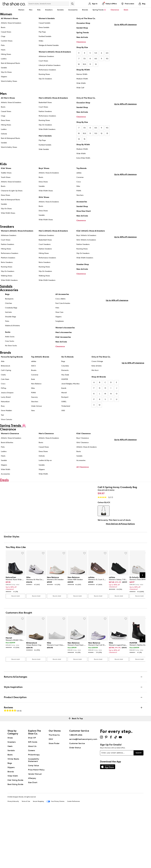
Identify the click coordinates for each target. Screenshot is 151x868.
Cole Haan (5, 382)
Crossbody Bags (11, 308)
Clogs (3, 36)
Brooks (34, 373)
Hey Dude (65, 378)
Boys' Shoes (44, 168)
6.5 (107, 53)
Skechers (80, 195)
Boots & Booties (7, 446)
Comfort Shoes (7, 41)
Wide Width (81, 83)
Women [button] (21, 10)
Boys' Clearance (83, 441)
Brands (11, 829)
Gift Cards (33, 799)
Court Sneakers (45, 244)
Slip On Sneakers (83, 253)
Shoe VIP (32, 795)
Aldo (3, 364)
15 (85, 139)
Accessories (82, 202)
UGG (63, 414)
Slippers (4, 77)
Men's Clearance (46, 437)
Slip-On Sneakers (45, 79)
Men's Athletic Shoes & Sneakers (53, 98)
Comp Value (33, 823)
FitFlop (4, 391)
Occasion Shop (83, 23)
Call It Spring (6, 373)
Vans (33, 414)
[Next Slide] (143, 632)
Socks (8, 332)
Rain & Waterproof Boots (10, 63)
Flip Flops (42, 32)
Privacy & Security (13, 859)
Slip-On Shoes (6, 72)
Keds (33, 382)
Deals (126, 10)
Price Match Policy (36, 827)
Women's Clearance (10, 437)
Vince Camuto (6, 423)
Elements (65, 373)
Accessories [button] (73, 10)
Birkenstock (6, 369)
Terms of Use (26, 859)
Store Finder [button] (54, 801)
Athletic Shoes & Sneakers (11, 23)
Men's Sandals (45, 136)
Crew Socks (10, 341)
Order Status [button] (75, 805)
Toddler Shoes (6, 173)
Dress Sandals (44, 27)
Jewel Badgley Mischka (70, 387)
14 (79, 139)
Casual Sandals (44, 23)
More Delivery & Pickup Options (120, 536)
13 (107, 133)
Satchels (8, 312)
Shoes (10, 795)
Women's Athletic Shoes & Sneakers (55, 52)
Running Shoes (44, 74)
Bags (7, 294)
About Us (32, 804)
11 (90, 64)
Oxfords (4, 134)
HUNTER (65, 382)
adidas (79, 173)
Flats (3, 45)
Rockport (65, 400)
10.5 (84, 64)
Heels (3, 50)
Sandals (60, 10)
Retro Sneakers (7, 262)
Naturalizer (5, 405)
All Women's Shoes (9, 18)
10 (79, 64)
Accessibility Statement (34, 817)
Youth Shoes (6, 177)
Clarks (3, 378)
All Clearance (83, 470)
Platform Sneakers (8, 258)
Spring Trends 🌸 (99, 10)
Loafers (4, 59)
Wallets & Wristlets (12, 326)
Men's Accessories (64, 333)
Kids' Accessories (63, 337)
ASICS (33, 369)
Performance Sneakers (47, 70)
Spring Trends (83, 33)
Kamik (64, 391)
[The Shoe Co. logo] (14, 4)
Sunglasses (60, 321)
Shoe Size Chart (84, 211)
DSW (51, 797)
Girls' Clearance (83, 446)
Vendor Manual (35, 831)
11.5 (96, 133)
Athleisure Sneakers (46, 56)
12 (96, 64)
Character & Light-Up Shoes (12, 191)
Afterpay (32, 836)
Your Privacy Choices (55, 859)
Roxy (3, 409)
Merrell (64, 396)
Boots (3, 27)
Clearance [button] (115, 10)
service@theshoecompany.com (83, 797)
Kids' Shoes (6, 168)
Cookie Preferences (73, 859)
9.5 (107, 59)
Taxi (2, 418)
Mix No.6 (95, 373)
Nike (78, 186)
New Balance (36, 387)
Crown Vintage (97, 364)
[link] (15, 641)
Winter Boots (13, 816)
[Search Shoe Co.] (48, 4)
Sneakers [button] (49, 10)
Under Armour (37, 409)
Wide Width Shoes (8, 213)
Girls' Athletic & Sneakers (86, 240)
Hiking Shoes (6, 54)
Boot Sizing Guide (15, 842)
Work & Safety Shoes (9, 81)
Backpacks (9, 299)
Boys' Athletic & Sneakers (86, 235)
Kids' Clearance (84, 437)
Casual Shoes (6, 32)
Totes (7, 321)
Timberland (66, 409)
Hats (57, 308)
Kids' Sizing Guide (15, 837)
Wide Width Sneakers (47, 129)
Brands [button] (85, 10)
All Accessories (62, 294)
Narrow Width (82, 74)
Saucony (34, 400)
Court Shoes (43, 61)
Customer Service (77, 801)
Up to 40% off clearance (125, 70)
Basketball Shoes (45, 103)
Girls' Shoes (44, 197)
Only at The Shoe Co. (86, 18)
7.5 (84, 59)
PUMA (79, 191)
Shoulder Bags (10, 317)
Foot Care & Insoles (63, 304)
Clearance (81, 42)
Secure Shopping (38, 859)
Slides (41, 41)
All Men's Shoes (8, 98)
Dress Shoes (5, 120)
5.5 (96, 53)
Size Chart (33, 840)
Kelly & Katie (97, 369)
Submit (139, 810)
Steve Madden (6, 414)
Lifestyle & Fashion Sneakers (50, 65)
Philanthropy (34, 812)
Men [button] (31, 10)
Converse (80, 177)
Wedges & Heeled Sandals (49, 45)
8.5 (96, 59)
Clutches (8, 304)
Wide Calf (80, 88)
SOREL (64, 405)
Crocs (79, 182)
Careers (31, 808)
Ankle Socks (10, 337)
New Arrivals (82, 37)
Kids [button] (39, 10)
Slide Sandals (44, 149)
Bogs (63, 364)
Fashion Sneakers (45, 111)
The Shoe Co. (54, 792)
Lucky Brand (6, 400)
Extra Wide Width (83, 158)
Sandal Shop (82, 28)
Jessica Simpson (7, 396)
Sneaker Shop (83, 264)
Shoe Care (59, 312)
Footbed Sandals (45, 36)
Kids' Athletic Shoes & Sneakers (91, 231)
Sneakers (12, 799)
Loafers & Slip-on (45, 464)
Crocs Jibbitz (60, 299)
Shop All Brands (99, 380)
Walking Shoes (7, 276)
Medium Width (82, 79)
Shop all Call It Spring (106, 502)
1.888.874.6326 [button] (76, 792)
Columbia (65, 369)
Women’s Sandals (47, 18)
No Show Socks (11, 346)
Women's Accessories (65, 328)
